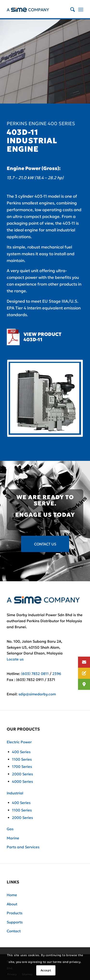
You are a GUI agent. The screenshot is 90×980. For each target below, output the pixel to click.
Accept (46, 970)
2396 (57, 674)
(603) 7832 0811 (35, 674)
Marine (13, 838)
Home (12, 895)
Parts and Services (23, 847)
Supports (15, 922)
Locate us (15, 659)
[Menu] (81, 10)
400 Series (21, 752)
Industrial (15, 793)
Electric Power (19, 742)
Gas (10, 829)
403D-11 (33, 340)
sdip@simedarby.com (37, 694)
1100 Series (22, 759)
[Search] (70, 10)
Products (15, 913)
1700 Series (22, 767)
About (12, 904)
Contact (14, 931)
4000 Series (22, 781)
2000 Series (22, 774)
